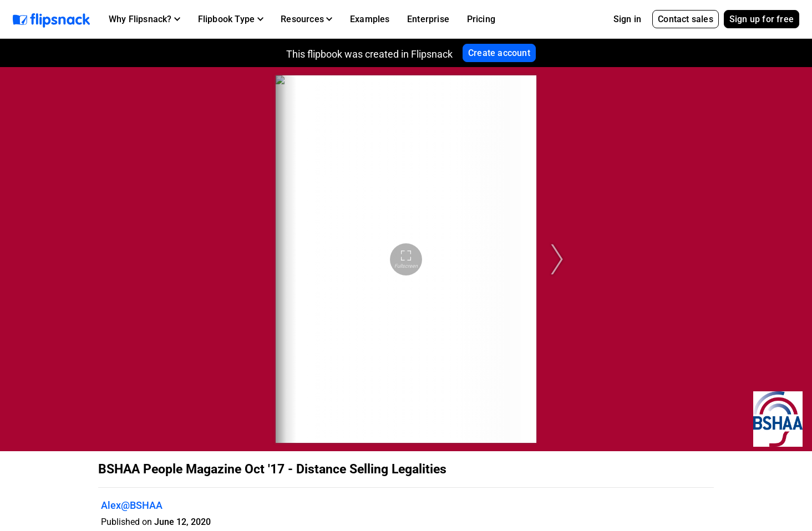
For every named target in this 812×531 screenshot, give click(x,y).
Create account (499, 53)
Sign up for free (762, 19)
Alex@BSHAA (132, 505)
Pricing (481, 19)
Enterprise (428, 19)
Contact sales (686, 19)
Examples (370, 19)
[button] (144, 19)
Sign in (627, 19)
